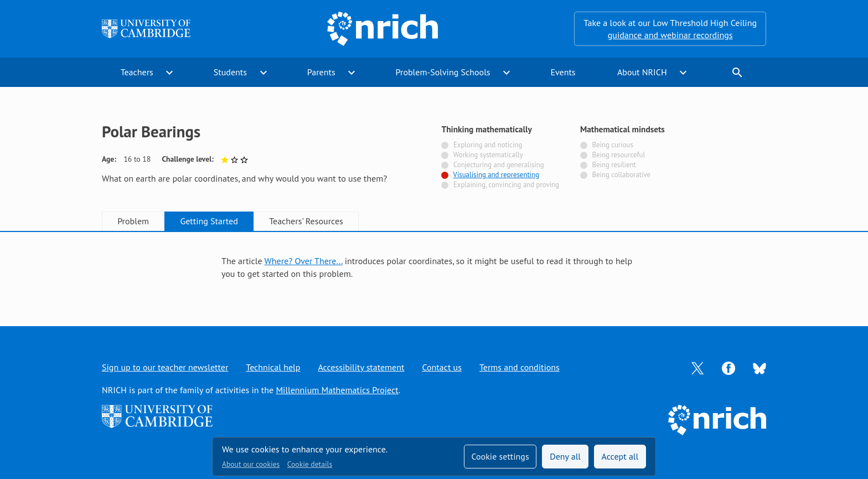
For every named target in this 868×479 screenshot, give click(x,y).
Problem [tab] (133, 221)
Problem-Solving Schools (443, 72)
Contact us (442, 367)
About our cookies (251, 464)
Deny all (565, 456)
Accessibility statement (361, 367)
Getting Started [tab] (209, 221)
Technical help (273, 367)
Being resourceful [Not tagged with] (618, 155)
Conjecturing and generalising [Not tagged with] (499, 165)
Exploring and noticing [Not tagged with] (488, 145)
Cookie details (310, 464)
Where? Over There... (304, 261)
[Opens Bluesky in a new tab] (759, 368)
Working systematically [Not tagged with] (488, 155)
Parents (321, 72)
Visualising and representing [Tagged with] (496, 175)
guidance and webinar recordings (670, 35)
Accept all (620, 456)
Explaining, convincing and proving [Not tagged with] (506, 185)
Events (563, 72)
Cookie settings (500, 456)
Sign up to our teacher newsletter (165, 367)
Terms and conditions (520, 367)
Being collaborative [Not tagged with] (621, 175)
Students (230, 72)
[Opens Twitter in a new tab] (697, 367)
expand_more (169, 73)
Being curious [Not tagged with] (612, 145)
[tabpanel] (434, 267)
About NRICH (642, 72)
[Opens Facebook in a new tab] (728, 367)
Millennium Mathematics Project (337, 390)
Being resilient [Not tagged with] (614, 165)
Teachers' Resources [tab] (306, 221)
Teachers (137, 72)
